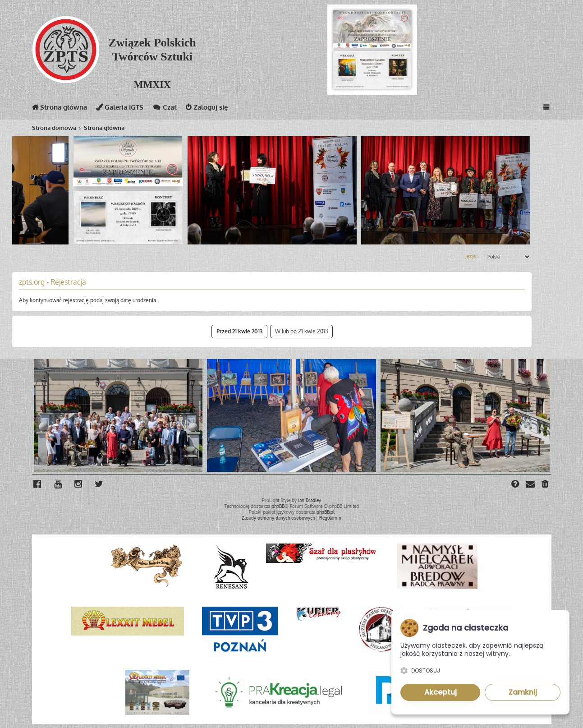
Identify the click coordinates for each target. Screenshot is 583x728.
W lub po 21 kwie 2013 (301, 331)
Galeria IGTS (120, 109)
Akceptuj (441, 692)
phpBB (278, 506)
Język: (472, 256)
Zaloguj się (207, 109)
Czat (165, 109)
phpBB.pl (326, 511)
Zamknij (523, 692)
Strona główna (60, 109)
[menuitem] (546, 485)
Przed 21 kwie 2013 (239, 331)
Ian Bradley (310, 500)
